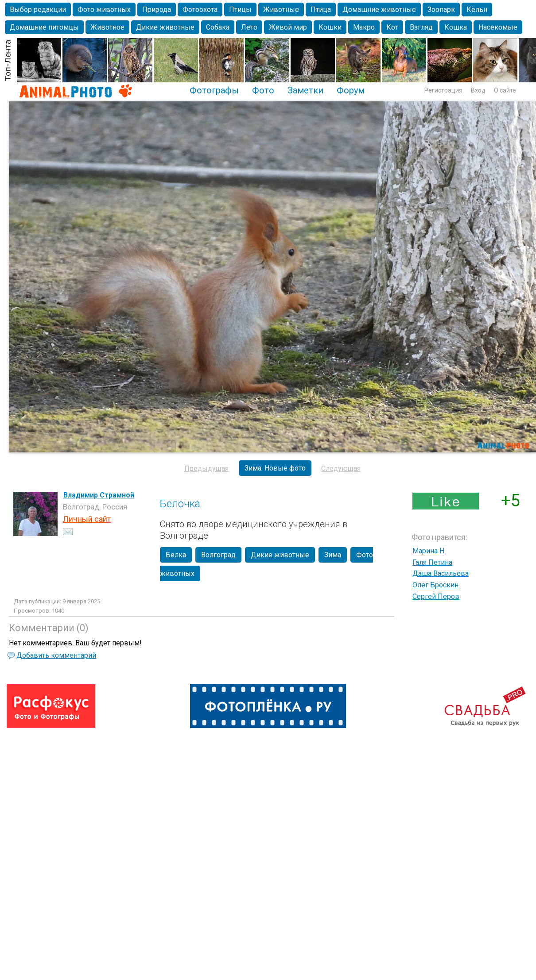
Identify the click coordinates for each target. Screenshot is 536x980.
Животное (107, 27)
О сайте (505, 90)
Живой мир (288, 27)
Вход (478, 90)
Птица (321, 10)
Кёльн (477, 10)
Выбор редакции (38, 10)
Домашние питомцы (44, 27)
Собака (218, 27)
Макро (364, 27)
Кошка (456, 27)
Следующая (341, 469)
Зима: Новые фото (275, 468)
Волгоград (218, 555)
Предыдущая (206, 469)
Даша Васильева (441, 573)
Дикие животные (165, 27)
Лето (249, 27)
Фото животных (104, 10)
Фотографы (214, 90)
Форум (351, 90)
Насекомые (498, 27)
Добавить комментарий (56, 655)
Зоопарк (441, 10)
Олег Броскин (435, 585)
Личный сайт (87, 519)
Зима (333, 555)
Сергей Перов (436, 596)
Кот (392, 27)
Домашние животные (379, 10)
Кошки (330, 27)
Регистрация (443, 90)
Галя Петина (432, 562)
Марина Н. (429, 551)
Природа (157, 10)
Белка (176, 555)
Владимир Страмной (99, 495)
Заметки (305, 90)
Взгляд (421, 27)
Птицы (240, 10)
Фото (263, 90)
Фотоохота (200, 10)
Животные (281, 10)
